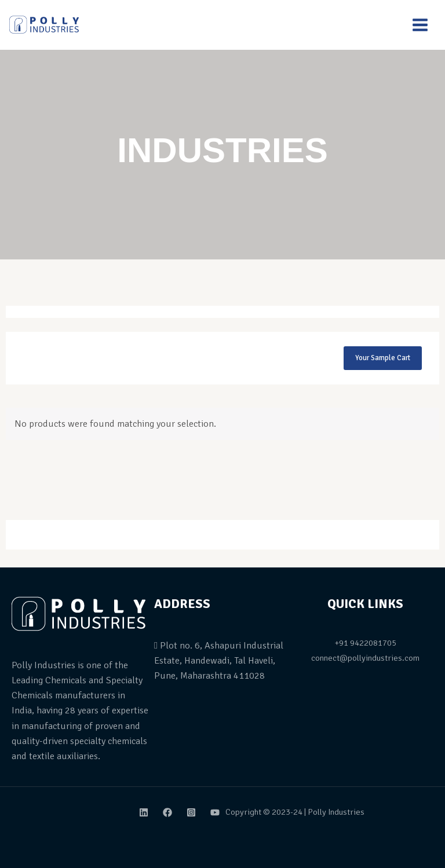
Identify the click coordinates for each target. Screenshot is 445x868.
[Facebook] (167, 812)
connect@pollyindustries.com (365, 658)
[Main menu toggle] (420, 25)
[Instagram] (191, 812)
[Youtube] (215, 812)
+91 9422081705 (365, 643)
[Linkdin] (144, 812)
